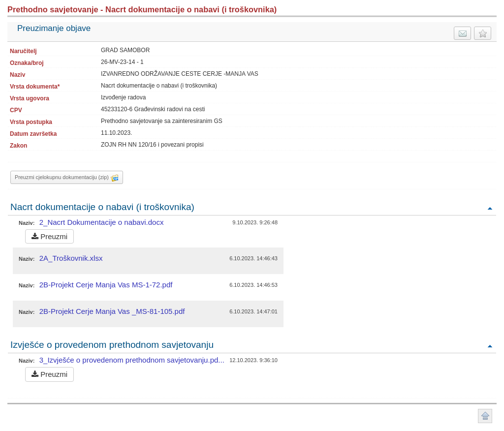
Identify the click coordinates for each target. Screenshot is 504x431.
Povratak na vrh (490, 208)
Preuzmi (49, 236)
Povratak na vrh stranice (485, 416)
